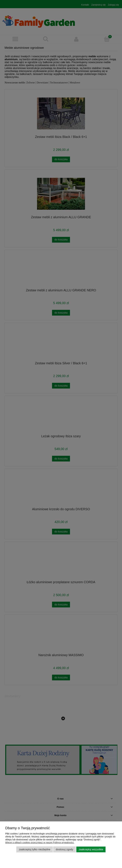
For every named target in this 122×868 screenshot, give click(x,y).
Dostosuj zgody (65, 849)
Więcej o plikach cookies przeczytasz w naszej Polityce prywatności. (40, 842)
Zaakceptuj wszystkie (91, 849)
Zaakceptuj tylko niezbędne (34, 849)
